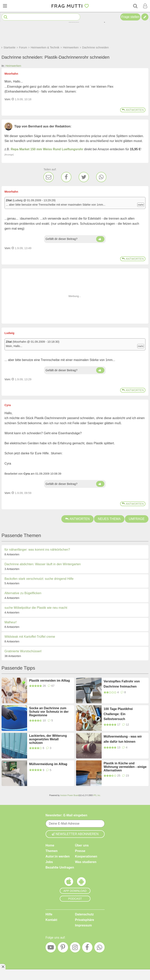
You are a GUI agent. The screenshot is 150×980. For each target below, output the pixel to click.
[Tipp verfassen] (145, 17)
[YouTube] (51, 948)
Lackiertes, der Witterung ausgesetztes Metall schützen (48, 739)
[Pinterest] (63, 948)
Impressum (83, 925)
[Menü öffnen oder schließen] (5, 6)
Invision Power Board (69, 795)
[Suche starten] (6, 17)
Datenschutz (84, 914)
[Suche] (135, 6)
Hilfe (49, 914)
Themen (52, 851)
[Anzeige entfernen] (3, 967)
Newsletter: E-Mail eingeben (67, 815)
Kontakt (52, 920)
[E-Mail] (49, 177)
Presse (80, 851)
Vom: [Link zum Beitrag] (8, 99)
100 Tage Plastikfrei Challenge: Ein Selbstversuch (118, 714)
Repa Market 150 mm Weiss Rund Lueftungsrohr (47, 149)
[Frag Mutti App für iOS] (69, 883)
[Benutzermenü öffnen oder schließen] (145, 6)
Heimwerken (13, 66)
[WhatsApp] (101, 177)
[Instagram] (75, 948)
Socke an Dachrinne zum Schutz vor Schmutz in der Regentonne (49, 712)
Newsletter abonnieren (75, 834)
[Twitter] (84, 177)
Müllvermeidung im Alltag (48, 764)
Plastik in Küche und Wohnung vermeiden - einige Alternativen (125, 767)
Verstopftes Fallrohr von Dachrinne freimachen (122, 684)
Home (50, 845)
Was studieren (86, 862)
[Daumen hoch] (100, 239)
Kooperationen (86, 856)
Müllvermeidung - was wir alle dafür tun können (123, 739)
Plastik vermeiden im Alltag (49, 681)
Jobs (49, 862)
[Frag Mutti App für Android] (81, 883)
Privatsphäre (85, 920)
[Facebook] (66, 177)
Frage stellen (130, 17)
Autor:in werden (58, 856)
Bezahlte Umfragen (60, 867)
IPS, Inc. (97, 795)
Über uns (82, 845)
